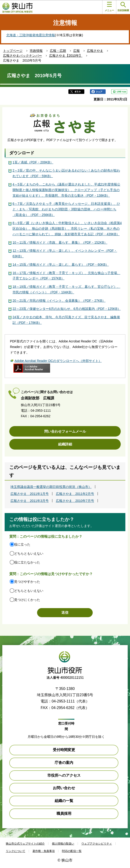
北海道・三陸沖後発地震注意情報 (31, 35)
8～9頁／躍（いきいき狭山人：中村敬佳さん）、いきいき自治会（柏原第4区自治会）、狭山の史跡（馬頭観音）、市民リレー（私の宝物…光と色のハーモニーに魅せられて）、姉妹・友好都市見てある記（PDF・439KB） (67, 229)
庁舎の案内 (64, 763)
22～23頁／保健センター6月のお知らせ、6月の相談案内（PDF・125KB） (67, 309)
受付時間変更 (64, 750)
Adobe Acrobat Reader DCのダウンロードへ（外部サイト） (58, 361)
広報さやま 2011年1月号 (30, 494)
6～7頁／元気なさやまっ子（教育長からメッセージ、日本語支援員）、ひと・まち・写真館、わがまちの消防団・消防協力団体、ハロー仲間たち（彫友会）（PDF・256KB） (66, 209)
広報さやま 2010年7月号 (75, 501)
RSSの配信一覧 (72, 851)
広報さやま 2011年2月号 (75, 494)
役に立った (22, 544)
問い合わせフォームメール (65, 431)
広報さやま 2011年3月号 (30, 501)
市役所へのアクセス (64, 775)
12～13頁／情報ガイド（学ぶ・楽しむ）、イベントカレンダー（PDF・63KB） (65, 253)
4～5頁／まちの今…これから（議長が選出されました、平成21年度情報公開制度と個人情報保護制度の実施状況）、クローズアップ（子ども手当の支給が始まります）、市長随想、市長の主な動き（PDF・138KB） (66, 190)
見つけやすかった (27, 582)
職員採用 (64, 813)
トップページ (13, 51)
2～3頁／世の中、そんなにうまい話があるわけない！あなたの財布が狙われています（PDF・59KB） (66, 173)
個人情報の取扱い (63, 844)
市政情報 (36, 51)
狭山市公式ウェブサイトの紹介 (25, 844)
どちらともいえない (29, 553)
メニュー (109, 7)
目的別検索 (123, 7)
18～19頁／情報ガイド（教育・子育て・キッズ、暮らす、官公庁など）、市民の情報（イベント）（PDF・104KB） (66, 289)
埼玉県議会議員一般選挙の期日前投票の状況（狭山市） (51, 487)
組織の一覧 (64, 801)
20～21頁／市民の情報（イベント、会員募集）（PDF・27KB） (59, 301)
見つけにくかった (27, 600)
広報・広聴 (58, 51)
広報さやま (95, 51)
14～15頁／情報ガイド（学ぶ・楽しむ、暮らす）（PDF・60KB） (61, 265)
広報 (76, 51)
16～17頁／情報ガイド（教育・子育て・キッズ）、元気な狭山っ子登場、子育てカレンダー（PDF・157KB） (66, 276)
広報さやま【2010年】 (66, 56)
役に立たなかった (27, 562)
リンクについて (16, 851)
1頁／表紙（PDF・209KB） (33, 162)
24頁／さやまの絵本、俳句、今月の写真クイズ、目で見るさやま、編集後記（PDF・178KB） (66, 320)
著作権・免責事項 (44, 851)
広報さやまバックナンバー (22, 56)
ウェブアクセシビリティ (97, 844)
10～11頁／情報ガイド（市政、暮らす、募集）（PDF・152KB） (60, 242)
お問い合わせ (64, 788)
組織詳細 (65, 444)
